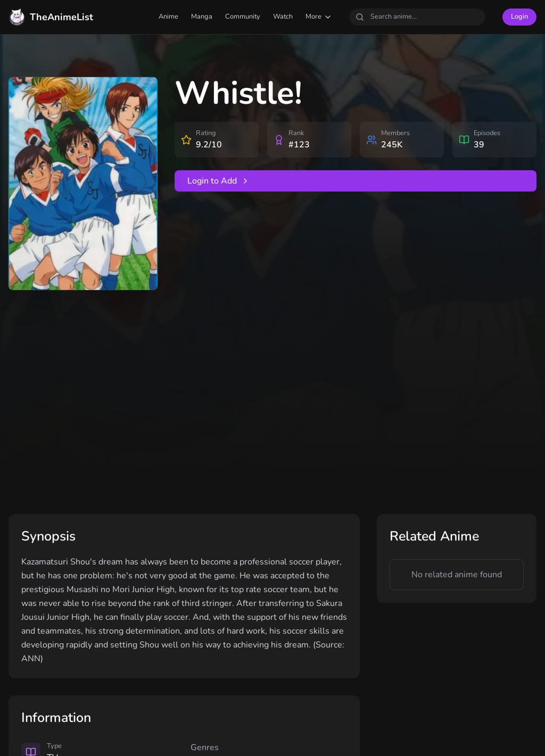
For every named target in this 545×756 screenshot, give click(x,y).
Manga (202, 16)
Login (519, 16)
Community (243, 16)
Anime (168, 16)
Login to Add (218, 181)
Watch (283, 16)
